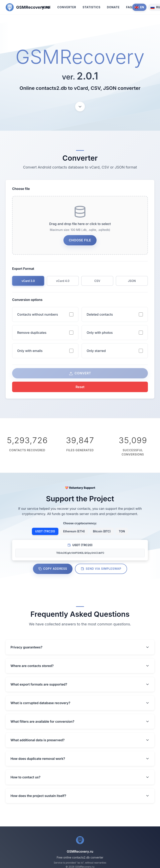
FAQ (129, 7)
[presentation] (80, 226)
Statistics (92, 7)
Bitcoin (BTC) (102, 533)
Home (46, 7)
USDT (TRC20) (45, 533)
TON (122, 533)
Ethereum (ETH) (74, 533)
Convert (80, 375)
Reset (80, 389)
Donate (113, 7)
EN (139, 7)
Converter (67, 7)
